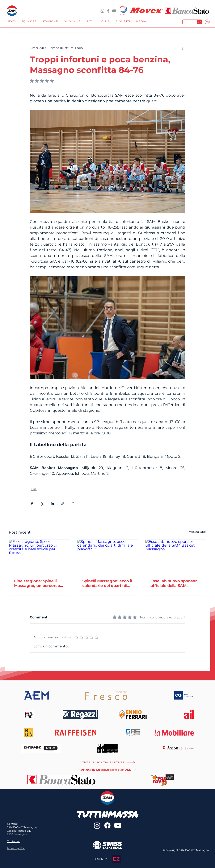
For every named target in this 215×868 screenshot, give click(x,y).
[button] (29, 22)
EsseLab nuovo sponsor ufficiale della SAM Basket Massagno (174, 583)
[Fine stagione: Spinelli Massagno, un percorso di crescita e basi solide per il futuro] (39, 557)
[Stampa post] (73, 504)
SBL (34, 489)
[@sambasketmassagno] (102, 11)
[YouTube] (114, 11)
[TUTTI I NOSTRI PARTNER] (109, 763)
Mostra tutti (197, 532)
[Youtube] (118, 825)
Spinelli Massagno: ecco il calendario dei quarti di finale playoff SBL (107, 583)
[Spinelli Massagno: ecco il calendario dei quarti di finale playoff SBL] (108, 557)
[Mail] (207, 22)
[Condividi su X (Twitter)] (42, 504)
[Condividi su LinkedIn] (52, 504)
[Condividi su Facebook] (32, 504)
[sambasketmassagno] (108, 11)
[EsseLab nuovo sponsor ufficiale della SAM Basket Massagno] (176, 557)
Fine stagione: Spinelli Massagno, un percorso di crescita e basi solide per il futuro (37, 583)
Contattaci (14, 841)
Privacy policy (16, 848)
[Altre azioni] (183, 48)
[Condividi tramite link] (63, 504)
